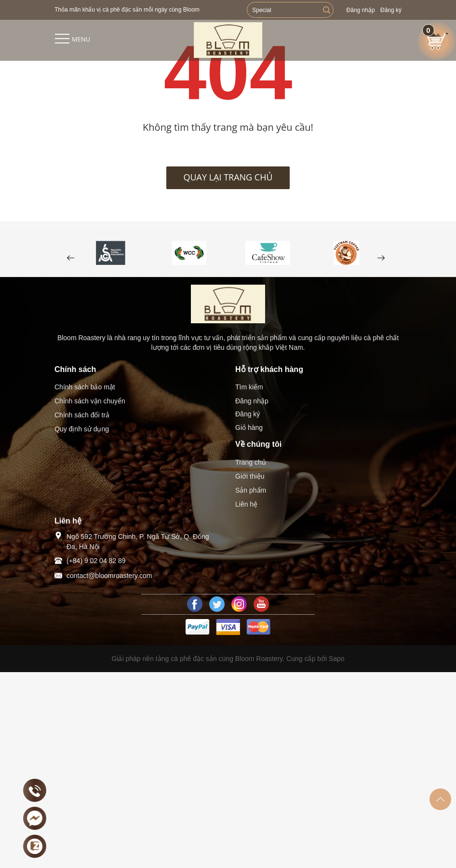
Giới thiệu (250, 476)
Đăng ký (391, 10)
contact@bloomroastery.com (109, 576)
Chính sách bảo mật (85, 387)
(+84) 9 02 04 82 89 (96, 561)
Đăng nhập (361, 10)
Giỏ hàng (249, 427)
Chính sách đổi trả (82, 415)
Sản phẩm (251, 490)
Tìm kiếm (249, 387)
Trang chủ (251, 462)
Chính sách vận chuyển (90, 401)
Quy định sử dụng (82, 429)
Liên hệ (246, 504)
